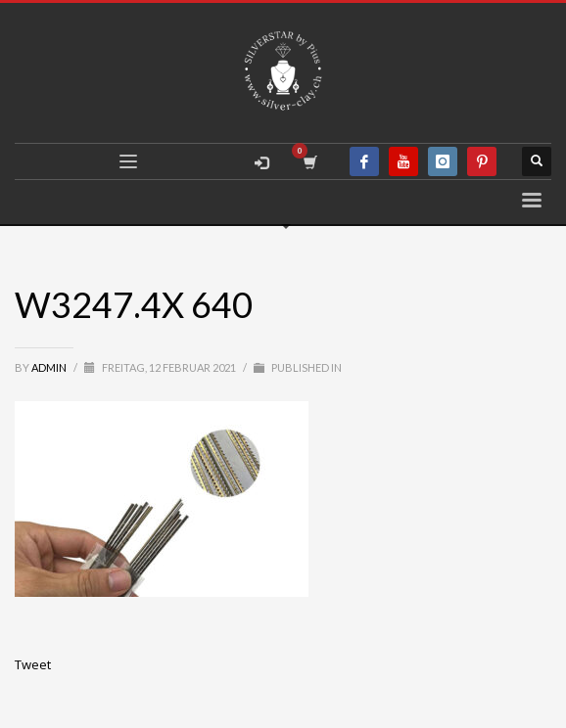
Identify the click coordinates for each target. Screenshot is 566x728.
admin (50, 367)
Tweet (33, 664)
